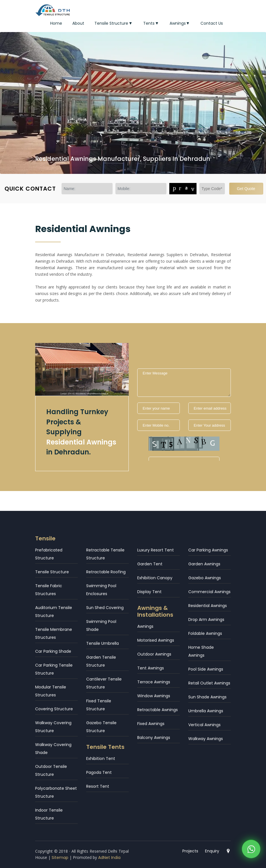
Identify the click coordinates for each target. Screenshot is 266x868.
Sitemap (60, 858)
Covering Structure (54, 709)
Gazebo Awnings (205, 578)
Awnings (180, 23)
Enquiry (212, 851)
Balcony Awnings (154, 738)
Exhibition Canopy (155, 578)
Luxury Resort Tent (156, 550)
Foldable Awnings (205, 633)
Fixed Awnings (151, 724)
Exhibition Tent (101, 759)
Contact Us (212, 23)
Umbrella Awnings (206, 711)
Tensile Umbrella (103, 643)
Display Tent (149, 592)
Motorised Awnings (156, 640)
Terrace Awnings (154, 682)
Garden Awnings (204, 564)
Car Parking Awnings (208, 550)
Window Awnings (154, 696)
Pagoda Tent (99, 772)
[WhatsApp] (251, 848)
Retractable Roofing (106, 572)
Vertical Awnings (204, 725)
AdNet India (109, 858)
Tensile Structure (114, 23)
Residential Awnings (208, 606)
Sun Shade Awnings (207, 697)
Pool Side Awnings (206, 669)
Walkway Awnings (206, 739)
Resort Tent (98, 786)
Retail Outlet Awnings (209, 683)
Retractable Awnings (158, 710)
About (78, 23)
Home (56, 23)
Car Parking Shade (53, 651)
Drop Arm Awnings (206, 620)
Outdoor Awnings (154, 654)
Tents (151, 23)
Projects (190, 851)
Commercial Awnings (209, 592)
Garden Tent (150, 564)
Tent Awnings (151, 668)
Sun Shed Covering (105, 608)
